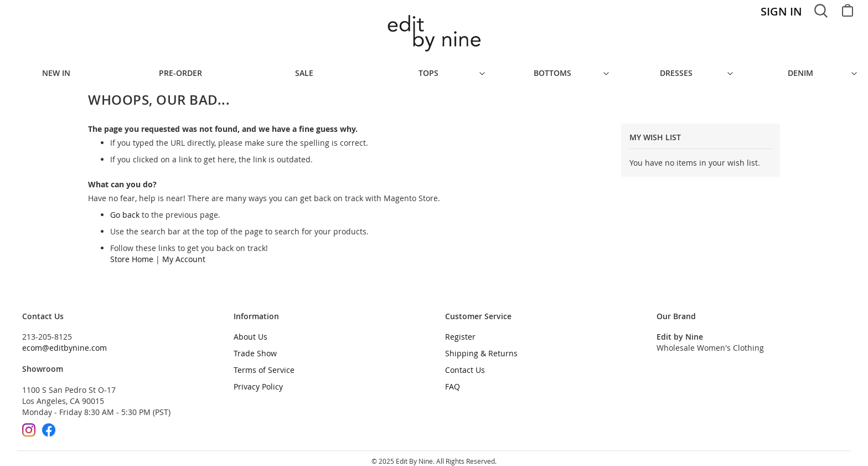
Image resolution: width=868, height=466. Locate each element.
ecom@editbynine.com (64, 342)
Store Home (132, 254)
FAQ (453, 381)
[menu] (434, 70)
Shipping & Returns (481, 348)
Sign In (781, 11)
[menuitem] (62, 70)
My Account (184, 254)
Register (460, 331)
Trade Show (255, 348)
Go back (125, 209)
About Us (250, 331)
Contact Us (465, 364)
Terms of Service (264, 364)
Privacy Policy (258, 381)
